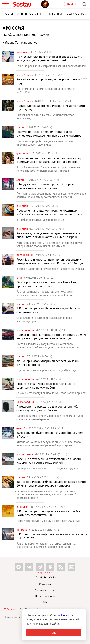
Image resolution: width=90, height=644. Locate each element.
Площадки (23, 52)
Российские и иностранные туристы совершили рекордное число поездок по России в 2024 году (50, 261)
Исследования (26, 330)
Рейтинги (54, 14)
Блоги (8, 14)
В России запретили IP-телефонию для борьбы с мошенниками (48, 310)
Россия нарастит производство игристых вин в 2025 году (52, 81)
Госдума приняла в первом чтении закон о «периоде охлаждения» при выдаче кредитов (49, 134)
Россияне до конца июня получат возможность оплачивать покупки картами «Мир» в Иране (48, 235)
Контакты (45, 584)
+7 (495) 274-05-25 (45, 577)
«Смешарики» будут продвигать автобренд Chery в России (50, 435)
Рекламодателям (45, 590)
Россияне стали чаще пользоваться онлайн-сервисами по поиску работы (46, 385)
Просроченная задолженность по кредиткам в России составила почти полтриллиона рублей (49, 212)
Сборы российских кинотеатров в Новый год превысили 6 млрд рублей (47, 284)
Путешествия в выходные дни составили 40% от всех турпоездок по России (47, 408)
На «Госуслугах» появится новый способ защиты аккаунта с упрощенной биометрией (49, 58)
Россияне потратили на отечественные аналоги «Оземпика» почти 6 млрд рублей (49, 461)
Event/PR (22, 428)
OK (54, 633)
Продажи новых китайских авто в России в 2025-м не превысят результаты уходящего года (51, 336)
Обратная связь (45, 596)
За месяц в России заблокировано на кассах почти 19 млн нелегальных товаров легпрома (51, 483)
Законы (21, 127)
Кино (20, 278)
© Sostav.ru (11, 609)
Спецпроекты (29, 14)
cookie (61, 615)
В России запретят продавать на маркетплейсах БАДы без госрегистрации (49, 513)
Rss (45, 602)
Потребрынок (25, 75)
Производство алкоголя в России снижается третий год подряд (51, 107)
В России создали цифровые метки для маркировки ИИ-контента (52, 536)
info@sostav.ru (45, 572)
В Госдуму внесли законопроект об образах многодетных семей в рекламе (46, 186)
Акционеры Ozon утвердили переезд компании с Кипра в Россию (49, 363)
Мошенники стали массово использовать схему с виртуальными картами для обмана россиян (49, 160)
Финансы (22, 153)
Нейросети (24, 530)
